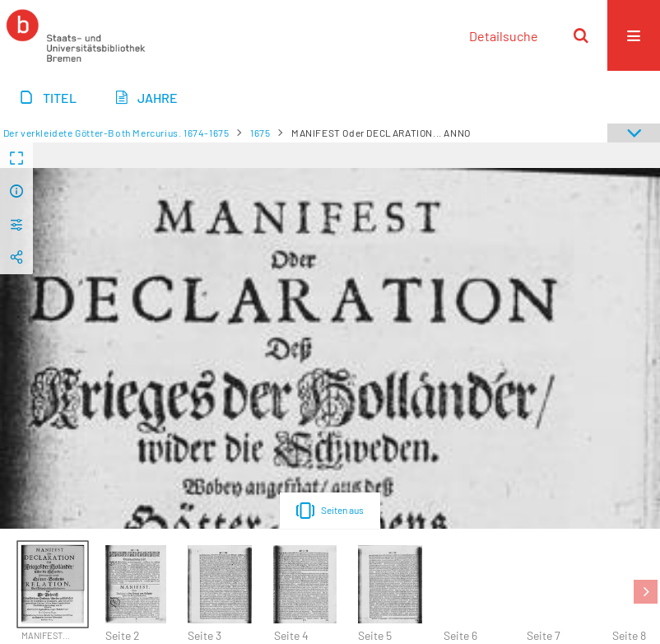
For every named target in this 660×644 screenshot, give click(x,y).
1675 (260, 133)
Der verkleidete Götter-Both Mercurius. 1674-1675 (116, 133)
